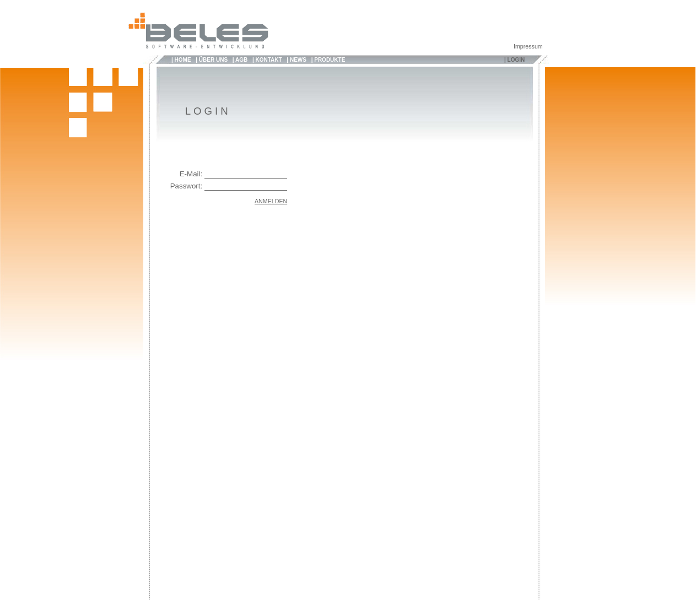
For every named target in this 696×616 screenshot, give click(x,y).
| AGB (240, 60)
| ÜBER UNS (212, 60)
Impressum (528, 46)
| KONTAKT (267, 60)
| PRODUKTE (328, 60)
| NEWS (296, 60)
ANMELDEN (271, 201)
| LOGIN (514, 60)
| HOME (181, 60)
